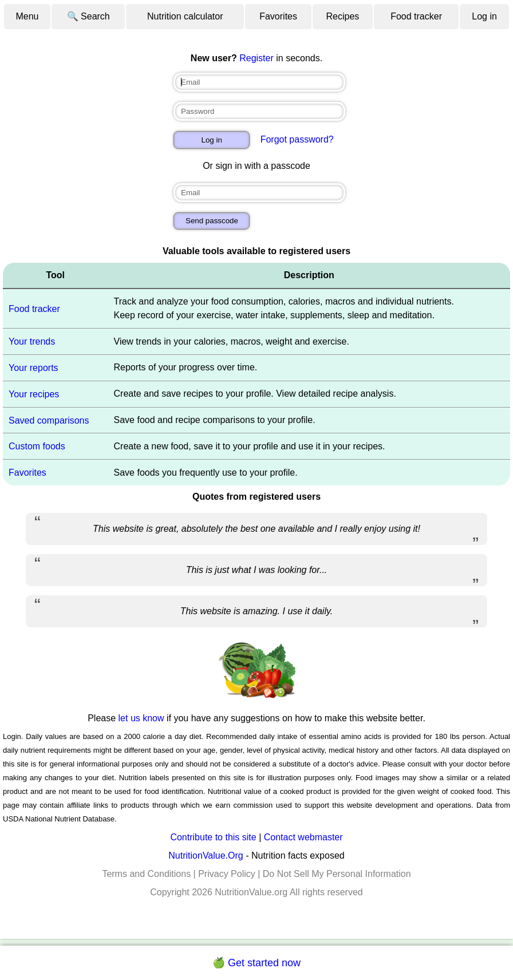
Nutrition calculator (185, 16)
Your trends (32, 341)
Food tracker (416, 16)
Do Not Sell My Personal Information (337, 874)
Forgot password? (297, 139)
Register (256, 58)
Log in (484, 16)
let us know (141, 718)
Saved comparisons (49, 420)
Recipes (343, 16)
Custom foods (37, 446)
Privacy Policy (227, 874)
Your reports (33, 368)
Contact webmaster (303, 837)
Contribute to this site (213, 837)
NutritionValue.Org (206, 855)
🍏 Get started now (256, 963)
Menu (27, 16)
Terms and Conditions (146, 874)
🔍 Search (88, 16)
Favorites (278, 16)
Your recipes (34, 394)
